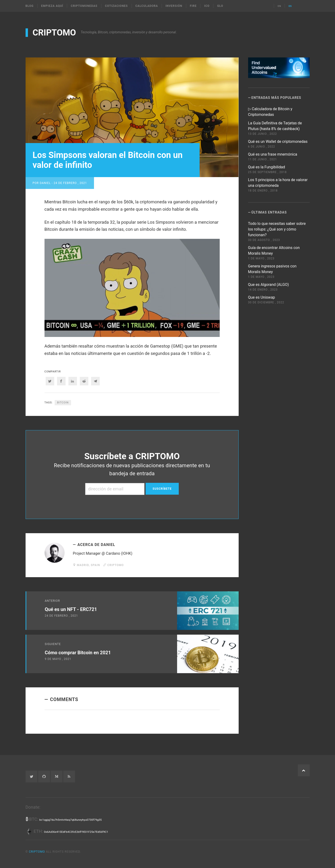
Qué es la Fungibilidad (267, 167)
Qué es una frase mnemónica (273, 154)
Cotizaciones (116, 6)
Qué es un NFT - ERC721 (71, 609)
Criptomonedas (84, 6)
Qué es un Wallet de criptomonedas (278, 142)
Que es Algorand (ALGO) (269, 285)
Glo (220, 6)
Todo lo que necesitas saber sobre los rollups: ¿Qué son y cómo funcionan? (277, 229)
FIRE (193, 6)
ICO (207, 6)
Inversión (174, 6)
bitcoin (63, 403)
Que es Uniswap (262, 297)
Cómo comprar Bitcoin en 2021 (78, 653)
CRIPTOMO (54, 33)
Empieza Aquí (52, 6)
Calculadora (147, 6)
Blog (30, 6)
